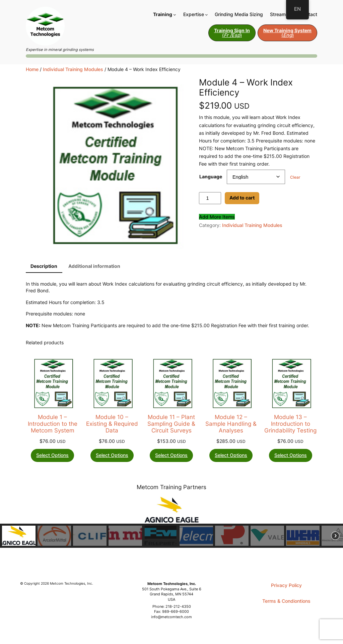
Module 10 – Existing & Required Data (112, 424)
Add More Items (217, 217)
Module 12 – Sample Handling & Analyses (231, 424)
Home (32, 69)
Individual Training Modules (73, 69)
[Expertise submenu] (207, 14)
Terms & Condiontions (286, 601)
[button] (19, 536)
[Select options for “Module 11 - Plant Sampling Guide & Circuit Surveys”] (171, 455)
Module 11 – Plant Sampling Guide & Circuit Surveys (171, 424)
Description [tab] (44, 266)
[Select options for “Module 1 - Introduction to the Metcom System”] (52, 455)
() (232, 33)
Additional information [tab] (94, 266)
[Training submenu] (175, 14)
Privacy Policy (286, 585)
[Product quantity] (210, 198)
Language (211, 177)
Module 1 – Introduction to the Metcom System (53, 424)
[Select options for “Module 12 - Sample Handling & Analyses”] (231, 455)
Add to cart (242, 198)
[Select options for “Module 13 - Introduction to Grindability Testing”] (291, 455)
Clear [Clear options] (295, 177)
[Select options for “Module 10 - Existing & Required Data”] (112, 455)
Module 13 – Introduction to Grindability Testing (290, 424)
